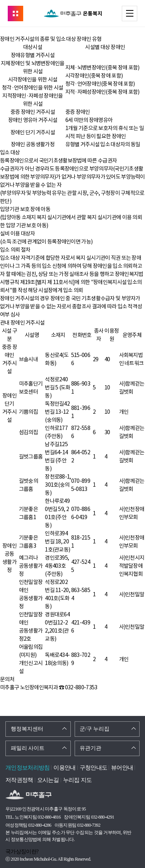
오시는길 (48, 780)
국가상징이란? (22, 852)
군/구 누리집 (95, 729)
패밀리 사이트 (28, 748)
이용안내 (64, 768)
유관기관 (90, 748)
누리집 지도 (78, 780)
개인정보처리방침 (27, 768)
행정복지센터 (27, 729)
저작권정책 (19, 780)
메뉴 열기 (137, 13)
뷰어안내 (122, 768)
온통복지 (73, 14)
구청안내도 (94, 768)
